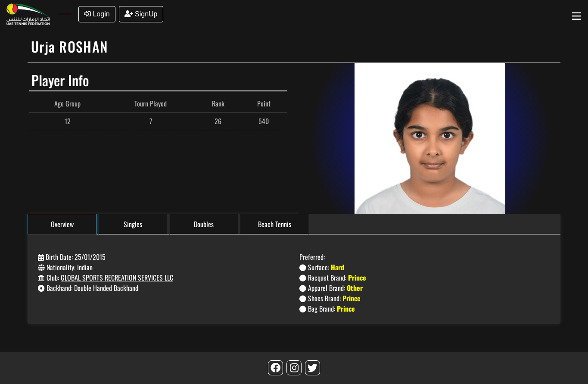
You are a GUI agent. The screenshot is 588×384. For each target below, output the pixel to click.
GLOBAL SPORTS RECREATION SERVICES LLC (117, 278)
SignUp (141, 14)
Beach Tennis (275, 224)
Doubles (204, 224)
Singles (133, 224)
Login (97, 14)
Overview (62, 224)
